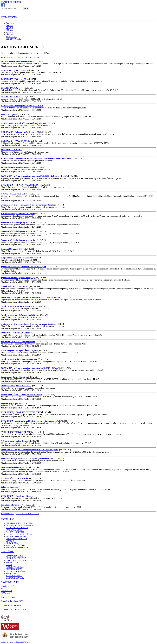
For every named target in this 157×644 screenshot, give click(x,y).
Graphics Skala (7, 642)
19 (28, 57)
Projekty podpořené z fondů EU (9, 587)
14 (19, 57)
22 (34, 57)
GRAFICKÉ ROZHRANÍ (11, 2)
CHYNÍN (10, 28)
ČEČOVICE (11, 23)
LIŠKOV (10, 30)
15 (20, 57)
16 (22, 57)
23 (36, 57)
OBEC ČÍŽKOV (8, 552)
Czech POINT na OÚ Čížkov (7, 592)
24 (38, 57)
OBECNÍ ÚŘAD (8, 519)
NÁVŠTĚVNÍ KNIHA (10, 582)
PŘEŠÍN (9, 34)
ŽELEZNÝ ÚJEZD (14, 39)
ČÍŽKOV (10, 26)
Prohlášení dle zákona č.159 (12, 601)
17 (24, 57)
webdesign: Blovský (22, 642)
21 (32, 57)
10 (11, 57)
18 (26, 57)
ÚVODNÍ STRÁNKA (10, 17)
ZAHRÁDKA (11, 37)
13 (17, 57)
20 (30, 57)
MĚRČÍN (10, 32)
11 (13, 57)
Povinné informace (8, 597)
